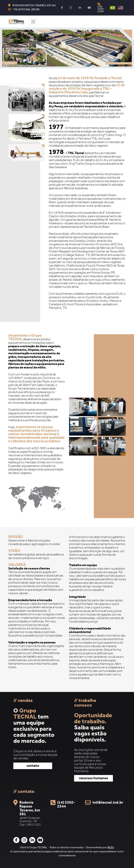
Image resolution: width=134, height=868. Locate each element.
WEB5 (111, 848)
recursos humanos (93, 779)
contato (33, 766)
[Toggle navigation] (33, 22)
